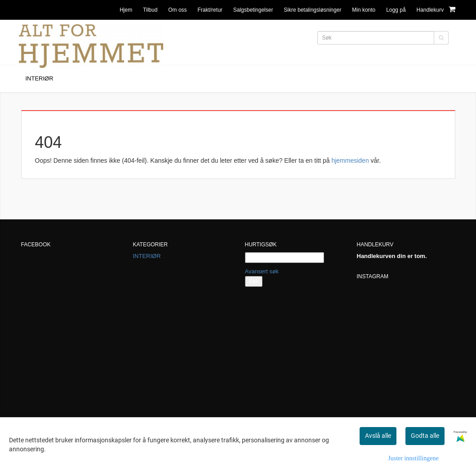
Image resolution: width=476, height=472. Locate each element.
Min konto (364, 10)
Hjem (126, 10)
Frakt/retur (210, 10)
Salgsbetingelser (253, 10)
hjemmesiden (350, 160)
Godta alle (425, 436)
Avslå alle (378, 436)
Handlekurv (436, 9)
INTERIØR (147, 256)
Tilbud (150, 10)
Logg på (396, 10)
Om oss (177, 10)
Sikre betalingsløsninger (312, 10)
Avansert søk (262, 271)
